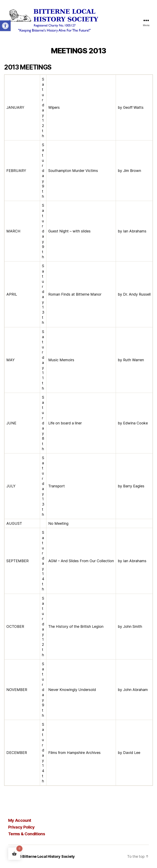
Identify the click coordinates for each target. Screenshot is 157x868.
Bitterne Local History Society (49, 856)
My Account (20, 820)
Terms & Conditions (27, 834)
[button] (5, 26)
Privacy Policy (21, 827)
